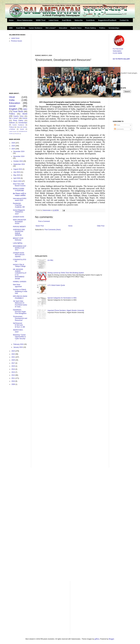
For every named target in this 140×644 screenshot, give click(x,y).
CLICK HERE (117, 53)
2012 (13, 375)
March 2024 (18, 181)
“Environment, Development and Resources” (20, 318)
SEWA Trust (41, 20)
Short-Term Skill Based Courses (19, 185)
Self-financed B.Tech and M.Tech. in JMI (19, 325)
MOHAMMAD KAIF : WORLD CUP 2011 (20, 248)
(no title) (50, 260)
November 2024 (19, 156)
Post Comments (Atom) (53, 230)
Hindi (12, 97)
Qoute (22, 129)
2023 (13, 351)
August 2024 (18, 169)
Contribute (90, 20)
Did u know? (51, 28)
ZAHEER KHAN (18, 217)
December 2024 (19, 151)
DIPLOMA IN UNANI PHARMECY (20, 297)
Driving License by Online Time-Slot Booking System (66, 273)
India (12, 100)
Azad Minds (66, 20)
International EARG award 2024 (20, 199)
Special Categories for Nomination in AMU (62, 298)
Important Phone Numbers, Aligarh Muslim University (66, 310)
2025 (13, 146)
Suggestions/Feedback (107, 20)
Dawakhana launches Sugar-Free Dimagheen (20, 312)
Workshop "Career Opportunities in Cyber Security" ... (19, 338)
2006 (13, 384)
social (12, 106)
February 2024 (19, 344)
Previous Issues (17, 41)
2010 (13, 381)
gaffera (97, 639)
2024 (13, 149)
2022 (13, 354)
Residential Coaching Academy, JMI (19, 205)
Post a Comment (44, 221)
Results (17, 134)
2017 (13, 363)
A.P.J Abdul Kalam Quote (56, 285)
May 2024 (17, 175)
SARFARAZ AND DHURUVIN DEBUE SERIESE (19, 232)
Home (11, 20)
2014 (13, 369)
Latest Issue (54, 20)
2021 (13, 357)
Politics (102, 28)
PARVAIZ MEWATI (19, 227)
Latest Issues (13, 131)
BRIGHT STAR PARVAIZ (18, 239)
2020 (13, 360)
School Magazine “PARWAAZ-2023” (19, 212)
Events (25, 118)
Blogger (111, 639)
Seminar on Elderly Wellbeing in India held (20, 291)
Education (63, 28)
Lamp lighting (18, 243)
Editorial (12, 123)
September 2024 (19, 164)
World (25, 114)
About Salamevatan (25, 20)
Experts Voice (76, 28)
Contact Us (124, 20)
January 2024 (18, 347)
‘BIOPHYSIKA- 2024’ (18, 331)
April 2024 (17, 178)
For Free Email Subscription (119, 49)
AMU (11, 28)
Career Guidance (36, 28)
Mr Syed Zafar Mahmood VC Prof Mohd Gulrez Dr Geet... (20, 304)
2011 (13, 378)
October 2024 (18, 161)
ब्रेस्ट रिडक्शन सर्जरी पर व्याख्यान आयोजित (20, 194)
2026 (13, 143)
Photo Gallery (90, 28)
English (13, 109)
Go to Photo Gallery (121, 59)
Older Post (101, 226)
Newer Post (40, 226)
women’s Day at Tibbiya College (19, 265)
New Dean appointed (17, 286)
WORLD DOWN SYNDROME (19, 190)
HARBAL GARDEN (20, 282)
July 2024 (17, 172)
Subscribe (79, 20)
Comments (119, 129)
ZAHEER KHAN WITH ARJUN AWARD (19, 255)
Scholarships (114, 28)
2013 (13, 372)
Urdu (18, 127)
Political (11, 127)
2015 (13, 366)
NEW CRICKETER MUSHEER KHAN (20, 222)
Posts (117, 125)
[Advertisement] (44, 42)
